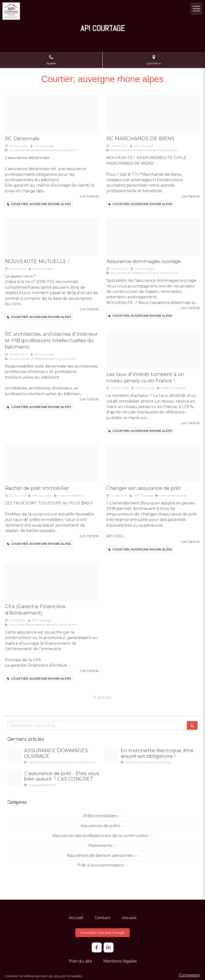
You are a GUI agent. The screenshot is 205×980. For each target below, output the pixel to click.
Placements (100, 846)
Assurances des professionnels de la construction (100, 836)
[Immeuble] (52, 582)
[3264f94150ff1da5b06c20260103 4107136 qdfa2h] (15, 755)
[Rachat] (52, 464)
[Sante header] (52, 237)
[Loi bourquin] (153, 464)
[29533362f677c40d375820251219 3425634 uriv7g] (15, 778)
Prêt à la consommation (101, 865)
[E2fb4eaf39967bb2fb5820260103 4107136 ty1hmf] (111, 755)
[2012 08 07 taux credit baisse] (153, 350)
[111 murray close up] (153, 114)
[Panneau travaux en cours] (153, 237)
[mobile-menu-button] (196, 9)
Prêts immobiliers (100, 816)
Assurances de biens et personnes (100, 855)
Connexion (189, 975)
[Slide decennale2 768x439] (52, 114)
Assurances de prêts (100, 826)
